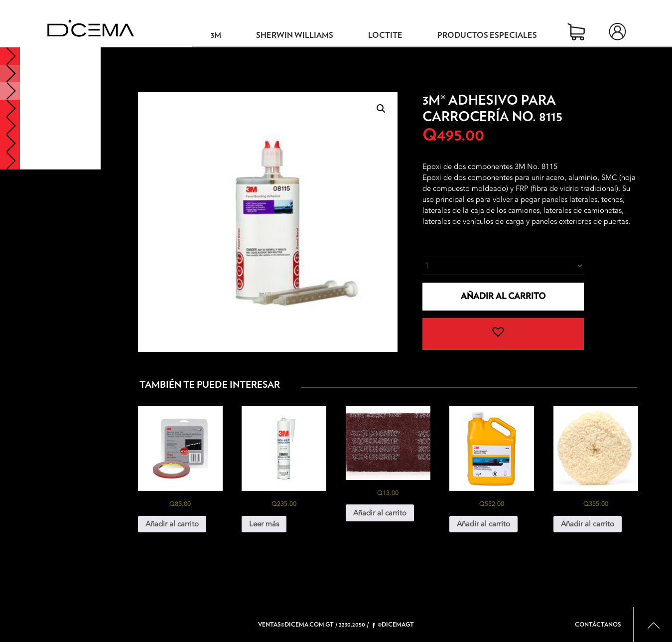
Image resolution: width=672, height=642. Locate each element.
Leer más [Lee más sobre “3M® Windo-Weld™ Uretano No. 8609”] (264, 524)
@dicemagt (393, 625)
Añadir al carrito (503, 296)
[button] (381, 109)
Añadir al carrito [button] (172, 524)
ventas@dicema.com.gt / (298, 625)
